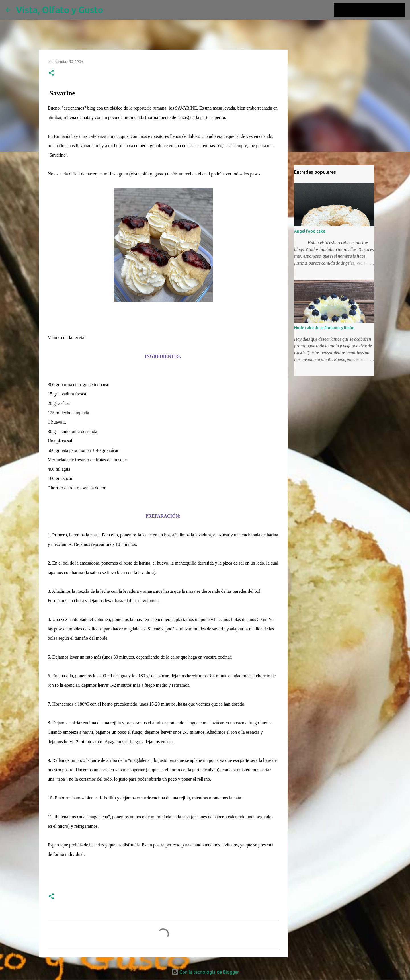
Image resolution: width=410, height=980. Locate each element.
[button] (51, 73)
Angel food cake (310, 231)
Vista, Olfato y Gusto (60, 10)
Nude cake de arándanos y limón (324, 328)
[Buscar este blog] (376, 10)
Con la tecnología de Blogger (205, 972)
